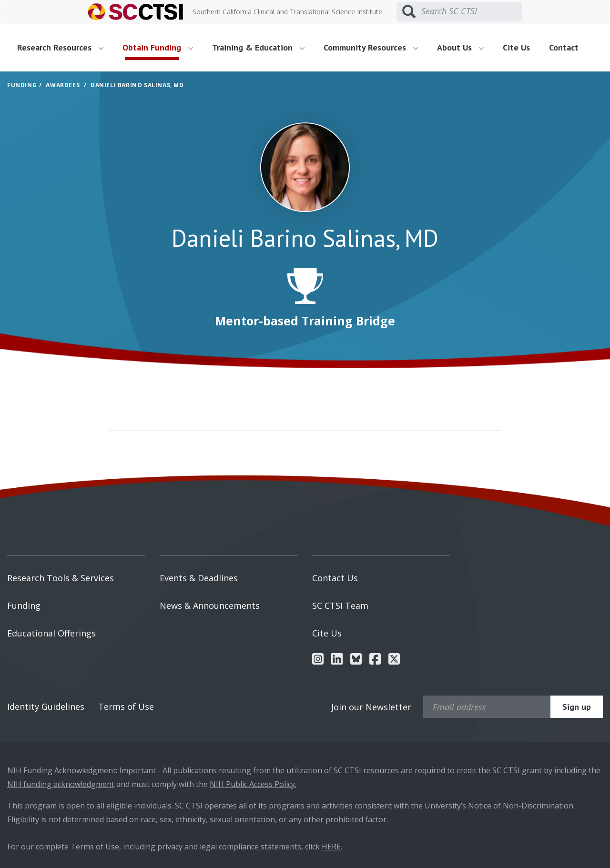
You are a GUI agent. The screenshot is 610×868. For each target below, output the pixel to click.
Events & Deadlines (199, 578)
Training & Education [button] (258, 47)
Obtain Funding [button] (158, 47)
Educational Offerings (51, 633)
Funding (22, 85)
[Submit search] (409, 12)
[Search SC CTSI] (472, 11)
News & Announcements (210, 606)
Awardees (63, 85)
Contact (564, 47)
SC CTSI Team (340, 606)
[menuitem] (64, 48)
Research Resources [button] (60, 47)
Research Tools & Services (61, 578)
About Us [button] (460, 47)
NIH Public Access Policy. (253, 784)
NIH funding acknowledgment (61, 784)
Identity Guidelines (46, 707)
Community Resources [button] (371, 47)
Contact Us (335, 578)
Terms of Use (126, 707)
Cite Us (516, 47)
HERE (331, 847)
